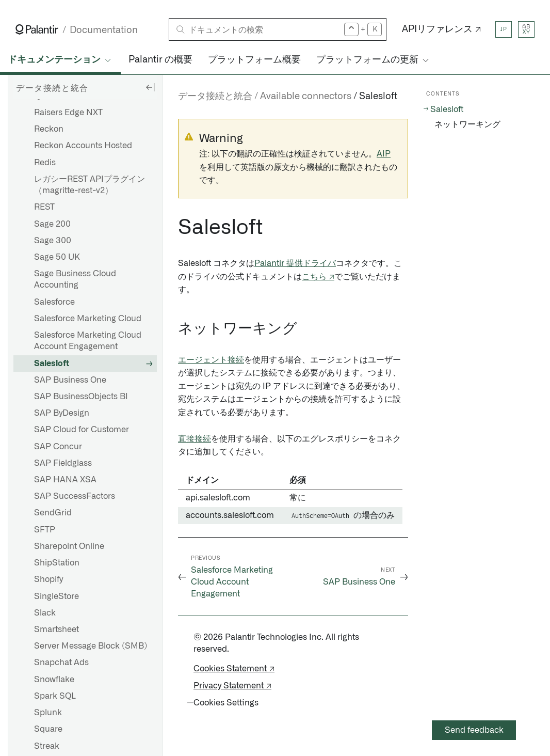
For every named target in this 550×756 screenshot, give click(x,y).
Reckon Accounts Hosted (83, 146)
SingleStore (56, 596)
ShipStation (57, 563)
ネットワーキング (467, 124)
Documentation (104, 30)
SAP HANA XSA (65, 480)
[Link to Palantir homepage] (37, 29)
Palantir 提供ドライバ (295, 263)
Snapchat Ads (61, 663)
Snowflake (54, 680)
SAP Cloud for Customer (82, 430)
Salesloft (52, 364)
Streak (47, 746)
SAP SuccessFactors (75, 496)
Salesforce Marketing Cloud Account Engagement (88, 341)
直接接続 (195, 439)
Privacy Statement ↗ (232, 686)
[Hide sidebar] (150, 87)
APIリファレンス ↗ (442, 29)
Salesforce (54, 302)
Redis (45, 163)
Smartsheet (56, 629)
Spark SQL (55, 696)
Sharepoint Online (69, 546)
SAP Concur (58, 447)
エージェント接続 (211, 360)
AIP (384, 154)
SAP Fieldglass (63, 463)
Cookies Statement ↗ (234, 669)
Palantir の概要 (160, 60)
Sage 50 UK (57, 257)
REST (44, 207)
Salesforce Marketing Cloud (88, 319)
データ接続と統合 (215, 97)
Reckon (49, 129)
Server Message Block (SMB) (91, 646)
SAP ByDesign (62, 413)
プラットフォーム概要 (254, 60)
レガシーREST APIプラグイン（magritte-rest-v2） (90, 185)
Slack (45, 613)
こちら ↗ (318, 277)
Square (48, 729)
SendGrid (53, 513)
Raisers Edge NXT (68, 113)
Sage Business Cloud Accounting (75, 279)
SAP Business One (70, 380)
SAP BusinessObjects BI (81, 397)
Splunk (48, 713)
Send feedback (474, 730)
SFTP (45, 530)
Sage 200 (52, 224)
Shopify (48, 579)
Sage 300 (53, 241)
